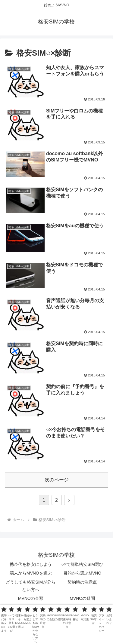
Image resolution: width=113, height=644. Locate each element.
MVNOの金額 (31, 598)
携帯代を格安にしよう (31, 564)
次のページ (57, 480)
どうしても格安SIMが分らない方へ (31, 586)
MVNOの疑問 (82, 598)
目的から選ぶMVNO (82, 573)
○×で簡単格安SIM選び (82, 564)
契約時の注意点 (82, 582)
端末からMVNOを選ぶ (31, 573)
